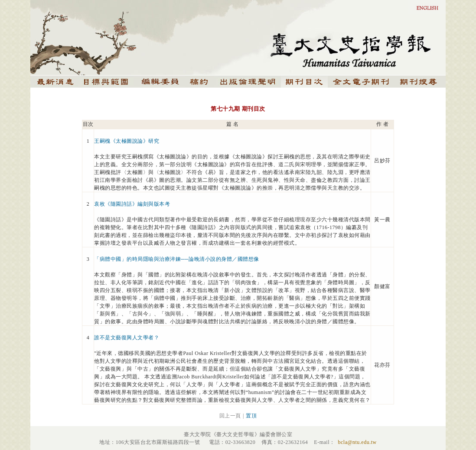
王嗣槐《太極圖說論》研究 (127, 141)
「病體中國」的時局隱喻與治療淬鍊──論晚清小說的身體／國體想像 (177, 259)
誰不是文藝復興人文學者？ (127, 338)
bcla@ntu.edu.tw (357, 442)
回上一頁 (230, 416)
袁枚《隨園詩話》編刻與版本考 (132, 204)
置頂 (251, 416)
